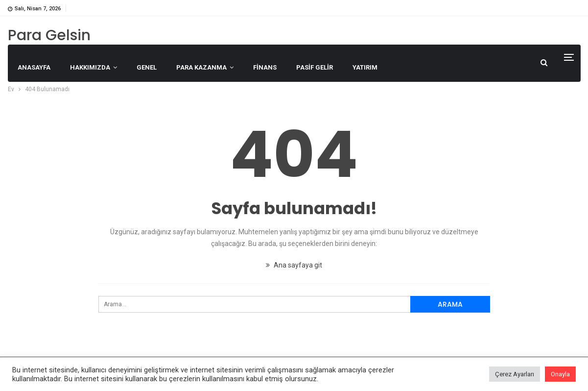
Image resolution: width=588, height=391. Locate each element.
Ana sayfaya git (294, 265)
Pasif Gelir (315, 67)
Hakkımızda (90, 67)
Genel (147, 67)
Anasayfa (34, 67)
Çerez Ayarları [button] (515, 374)
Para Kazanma (201, 67)
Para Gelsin (49, 35)
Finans (265, 67)
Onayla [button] (560, 374)
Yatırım (365, 67)
